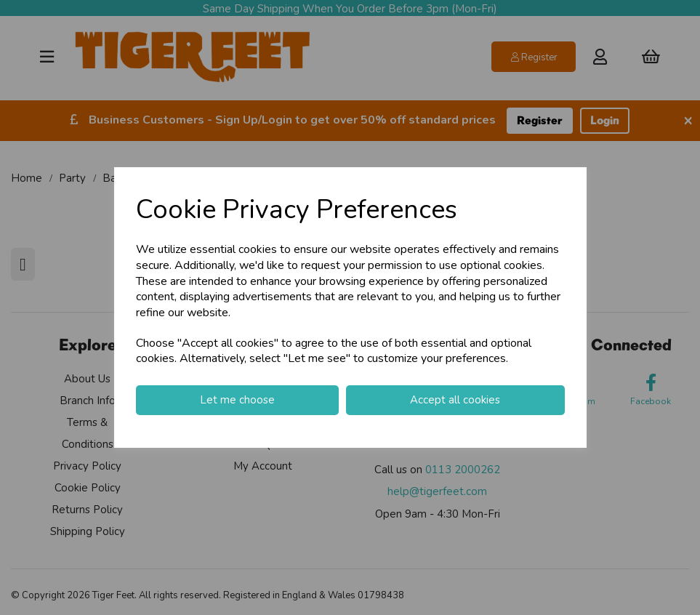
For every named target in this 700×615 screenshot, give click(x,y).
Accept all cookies (455, 400)
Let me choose (237, 400)
